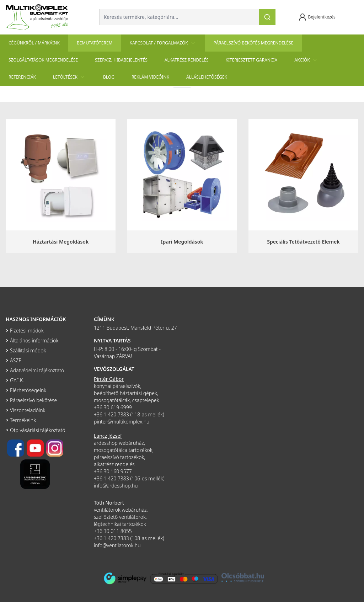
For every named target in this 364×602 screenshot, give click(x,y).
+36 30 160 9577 (113, 471)
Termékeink (23, 420)
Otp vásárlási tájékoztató (38, 430)
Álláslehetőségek (207, 77)
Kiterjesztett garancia (252, 60)
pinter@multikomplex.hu (122, 422)
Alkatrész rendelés (187, 60)
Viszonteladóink (28, 410)
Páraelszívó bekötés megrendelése (253, 43)
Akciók (306, 60)
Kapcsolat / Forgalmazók (163, 43)
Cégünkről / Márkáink (34, 43)
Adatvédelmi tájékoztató (37, 370)
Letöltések (69, 77)
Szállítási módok (28, 350)
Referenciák (22, 77)
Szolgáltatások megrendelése (43, 60)
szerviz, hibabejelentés (121, 60)
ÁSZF (15, 360)
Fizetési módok (27, 331)
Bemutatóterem (95, 43)
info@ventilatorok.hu (117, 545)
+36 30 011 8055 (113, 531)
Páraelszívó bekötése (33, 400)
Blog (109, 77)
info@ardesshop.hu (116, 486)
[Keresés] (267, 17)
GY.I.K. (17, 380)
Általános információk (34, 340)
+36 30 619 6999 (113, 407)
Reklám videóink (150, 77)
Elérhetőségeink (28, 390)
